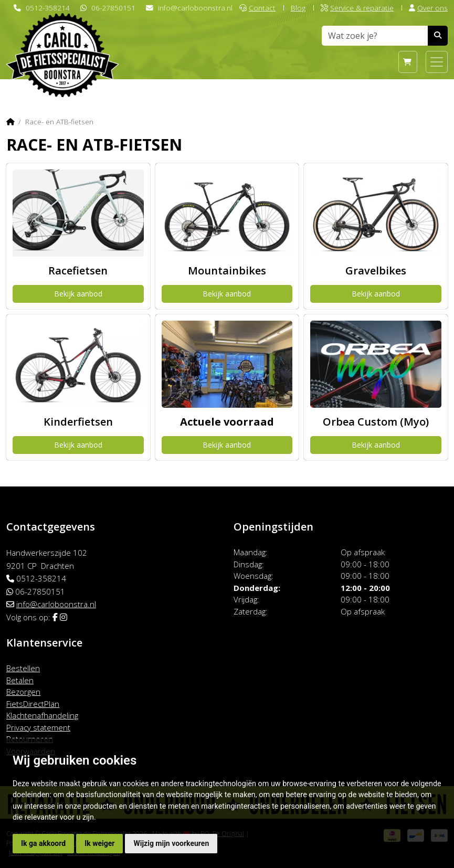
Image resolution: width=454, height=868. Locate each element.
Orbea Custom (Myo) (376, 422)
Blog (298, 8)
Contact (257, 8)
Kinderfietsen (78, 422)
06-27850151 (113, 8)
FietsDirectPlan (33, 704)
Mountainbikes (227, 271)
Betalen (20, 680)
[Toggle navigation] (437, 62)
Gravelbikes (376, 271)
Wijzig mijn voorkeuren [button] (171, 843)
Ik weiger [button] (99, 843)
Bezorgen (23, 692)
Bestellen (23, 668)
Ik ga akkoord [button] (43, 843)
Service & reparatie (357, 8)
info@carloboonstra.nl (195, 8)
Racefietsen (78, 271)
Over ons (428, 8)
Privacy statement (38, 727)
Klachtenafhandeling (42, 715)
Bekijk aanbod (78, 294)
